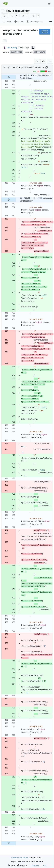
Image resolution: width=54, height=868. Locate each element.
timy (8, 11)
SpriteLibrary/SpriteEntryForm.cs (26, 68)
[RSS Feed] (4, 16)
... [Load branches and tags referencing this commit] (5, 40)
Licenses (35, 865)
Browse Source (45, 32)
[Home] (5, 4)
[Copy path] (47, 67)
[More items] (51, 22)
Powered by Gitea (20, 857)
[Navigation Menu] (50, 4)
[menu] (50, 61)
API (45, 865)
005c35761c (16, 52)
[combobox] (37, 61)
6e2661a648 (40, 52)
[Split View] (43, 61)
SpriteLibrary (21, 11)
